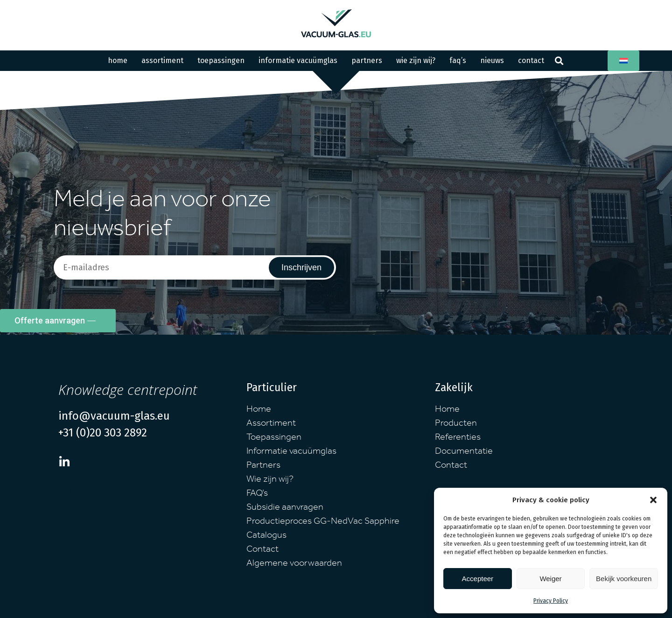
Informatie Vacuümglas (298, 60)
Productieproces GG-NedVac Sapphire (323, 522)
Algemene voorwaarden (294, 564)
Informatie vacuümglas (291, 452)
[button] (653, 500)
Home (118, 60)
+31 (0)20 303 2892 (103, 433)
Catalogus (266, 536)
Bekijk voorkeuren (624, 579)
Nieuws (492, 60)
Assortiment (162, 60)
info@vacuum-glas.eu (114, 416)
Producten (456, 424)
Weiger (550, 579)
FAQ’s (458, 60)
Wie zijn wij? (416, 60)
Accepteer (478, 579)
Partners (367, 60)
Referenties (458, 438)
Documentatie (464, 452)
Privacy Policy (551, 601)
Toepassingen (221, 60)
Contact (531, 60)
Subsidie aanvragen (285, 508)
